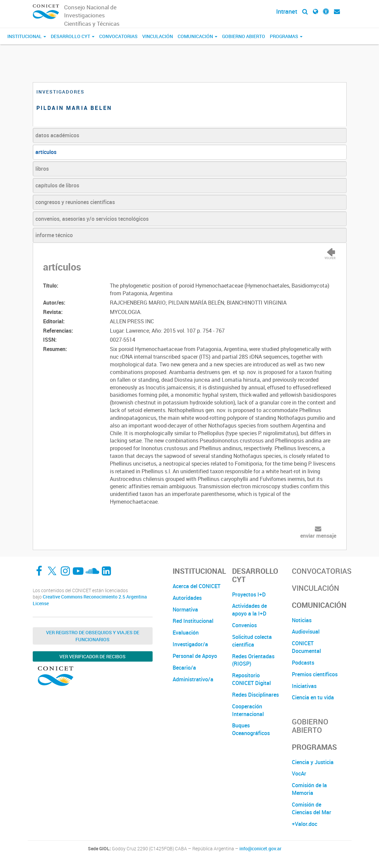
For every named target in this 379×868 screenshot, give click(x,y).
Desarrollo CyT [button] (73, 36)
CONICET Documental (306, 647)
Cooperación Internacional (248, 710)
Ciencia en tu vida (313, 697)
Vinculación (158, 36)
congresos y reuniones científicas (75, 202)
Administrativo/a (193, 679)
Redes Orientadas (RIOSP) (253, 660)
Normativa (185, 610)
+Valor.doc (305, 824)
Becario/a (184, 668)
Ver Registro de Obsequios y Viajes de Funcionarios (93, 636)
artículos (46, 152)
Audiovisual (306, 632)
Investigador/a (190, 644)
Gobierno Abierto (244, 36)
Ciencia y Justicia (313, 762)
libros (42, 169)
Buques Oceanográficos (251, 729)
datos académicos (57, 135)
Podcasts (303, 663)
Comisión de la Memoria (309, 789)
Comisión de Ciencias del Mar (312, 808)
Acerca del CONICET (197, 586)
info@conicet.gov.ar (260, 849)
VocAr (299, 773)
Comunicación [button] (198, 36)
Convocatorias (118, 36)
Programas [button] (286, 36)
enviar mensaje (318, 536)
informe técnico (54, 235)
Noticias (302, 620)
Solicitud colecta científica (252, 641)
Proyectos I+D (249, 594)
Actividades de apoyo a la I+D (249, 610)
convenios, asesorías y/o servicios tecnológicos (92, 219)
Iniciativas (304, 686)
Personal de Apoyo (195, 656)
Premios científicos (315, 674)
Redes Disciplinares (255, 695)
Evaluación (186, 633)
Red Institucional (193, 621)
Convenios (244, 625)
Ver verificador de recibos (92, 656)
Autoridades (187, 598)
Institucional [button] (27, 36)
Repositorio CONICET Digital (251, 679)
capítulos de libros (57, 185)
